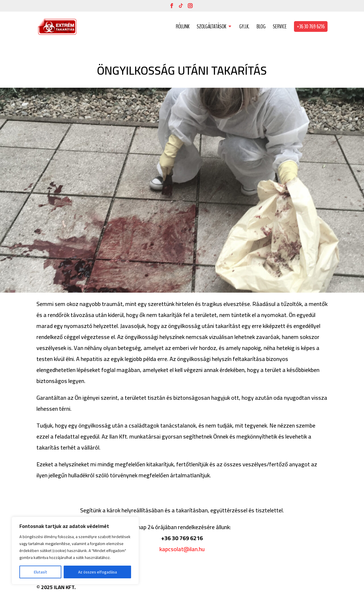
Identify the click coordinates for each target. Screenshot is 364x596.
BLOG (261, 27)
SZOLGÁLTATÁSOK (212, 27)
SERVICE (280, 27)
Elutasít (41, 572)
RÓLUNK (183, 27)
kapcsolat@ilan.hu (182, 549)
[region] (75, 551)
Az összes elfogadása (98, 572)
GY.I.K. (244, 27)
